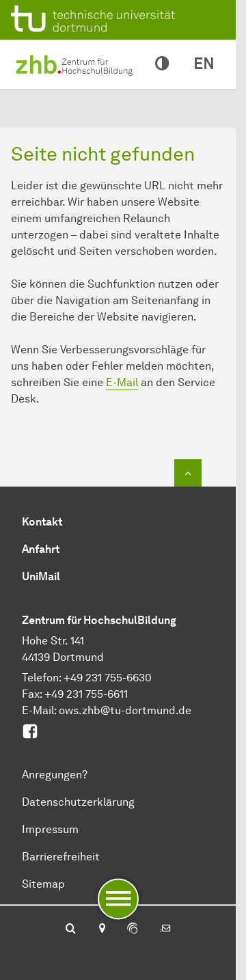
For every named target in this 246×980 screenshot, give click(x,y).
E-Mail (122, 382)
